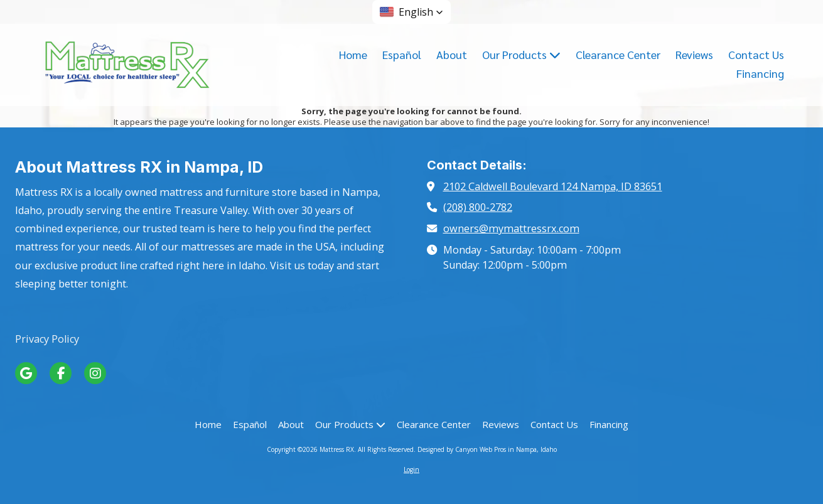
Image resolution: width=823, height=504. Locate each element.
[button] (411, 12)
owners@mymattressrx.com (511, 228)
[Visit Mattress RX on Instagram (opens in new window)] (95, 373)
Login (411, 469)
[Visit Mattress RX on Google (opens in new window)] (26, 373)
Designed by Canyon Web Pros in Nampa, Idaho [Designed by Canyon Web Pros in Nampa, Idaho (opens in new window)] (487, 449)
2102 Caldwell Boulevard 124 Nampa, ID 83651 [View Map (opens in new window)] (553, 186)
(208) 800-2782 (478, 207)
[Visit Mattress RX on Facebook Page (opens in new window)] (61, 373)
